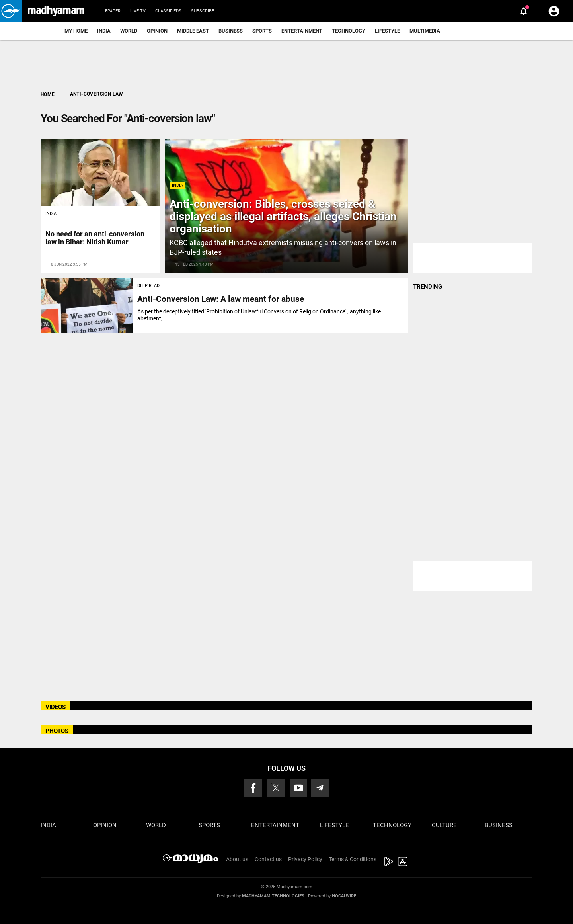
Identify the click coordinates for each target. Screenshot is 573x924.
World (129, 31)
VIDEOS (56, 707)
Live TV (138, 11)
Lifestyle (387, 31)
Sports (262, 31)
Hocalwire (344, 896)
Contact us (268, 859)
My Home (76, 31)
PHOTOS (57, 731)
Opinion (157, 31)
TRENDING (428, 287)
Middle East (193, 31)
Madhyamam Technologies (273, 896)
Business (231, 31)
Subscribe (203, 11)
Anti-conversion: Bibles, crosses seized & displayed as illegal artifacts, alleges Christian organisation (283, 216)
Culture (444, 825)
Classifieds (168, 11)
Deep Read (148, 286)
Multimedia (425, 31)
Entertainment (302, 31)
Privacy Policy (305, 859)
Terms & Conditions (353, 859)
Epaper (113, 11)
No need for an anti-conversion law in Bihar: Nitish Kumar (95, 238)
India (104, 31)
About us (237, 859)
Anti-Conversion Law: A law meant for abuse (221, 299)
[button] (11, 11)
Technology (349, 31)
